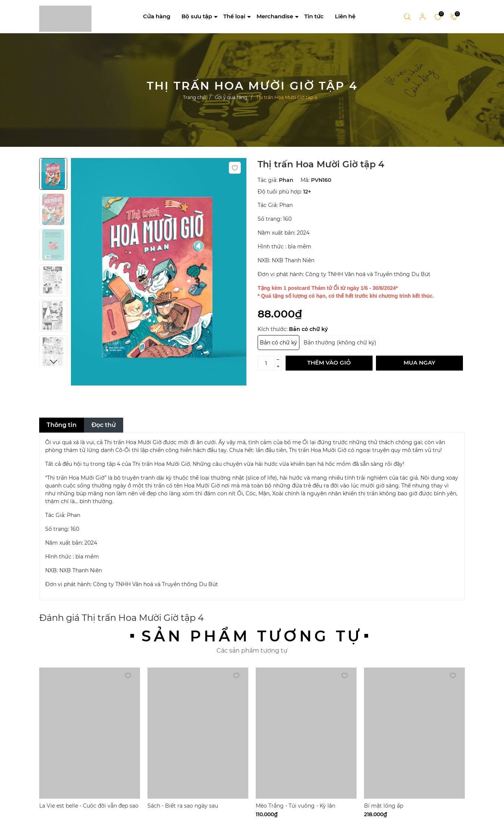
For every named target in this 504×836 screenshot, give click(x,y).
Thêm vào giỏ (329, 363)
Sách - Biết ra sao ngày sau (183, 806)
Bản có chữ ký (279, 343)
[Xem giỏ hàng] (454, 16)
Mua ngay (419, 363)
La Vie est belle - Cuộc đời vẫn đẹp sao (89, 806)
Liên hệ (345, 16)
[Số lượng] (266, 363)
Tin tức (314, 16)
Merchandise (275, 16)
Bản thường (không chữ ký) (340, 343)
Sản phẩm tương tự (252, 636)
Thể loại (234, 16)
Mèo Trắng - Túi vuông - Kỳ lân (295, 806)
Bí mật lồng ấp (384, 806)
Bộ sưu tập (197, 16)
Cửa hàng (157, 16)
